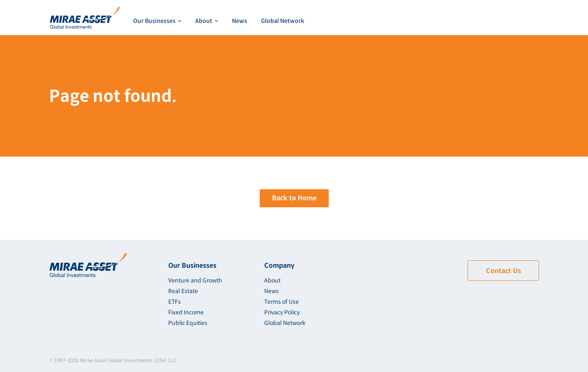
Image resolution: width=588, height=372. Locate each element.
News (239, 21)
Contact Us (503, 271)
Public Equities (188, 323)
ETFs (175, 302)
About (272, 280)
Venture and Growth (195, 280)
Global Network (283, 21)
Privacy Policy (282, 312)
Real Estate (183, 291)
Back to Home (294, 198)
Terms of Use (282, 302)
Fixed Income (186, 312)
